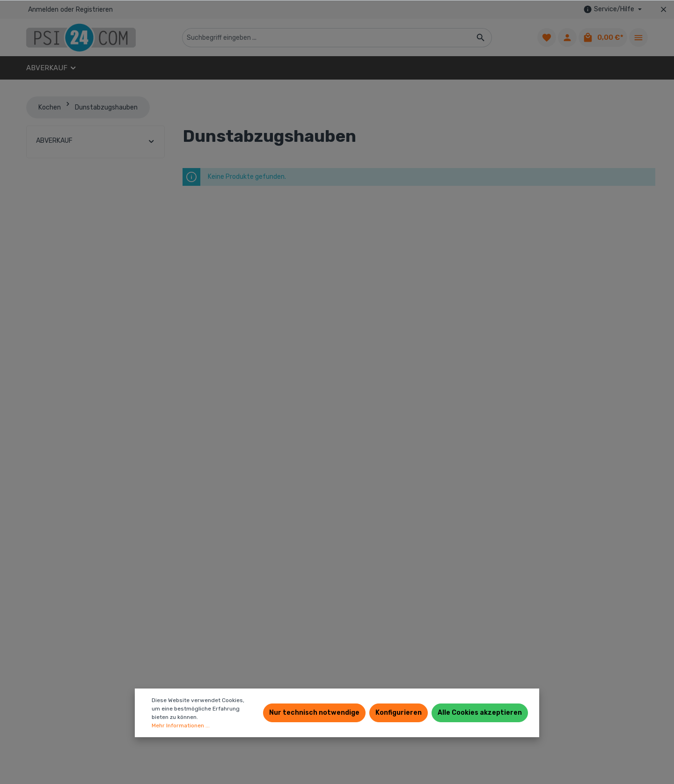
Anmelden (43, 10)
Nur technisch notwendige (314, 713)
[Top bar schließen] (663, 9)
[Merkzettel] (547, 37)
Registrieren (94, 10)
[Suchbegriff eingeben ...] (326, 38)
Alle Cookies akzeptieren (480, 713)
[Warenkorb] (603, 37)
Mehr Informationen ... (181, 725)
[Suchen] (481, 38)
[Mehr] (638, 37)
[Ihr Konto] (567, 37)
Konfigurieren (399, 713)
